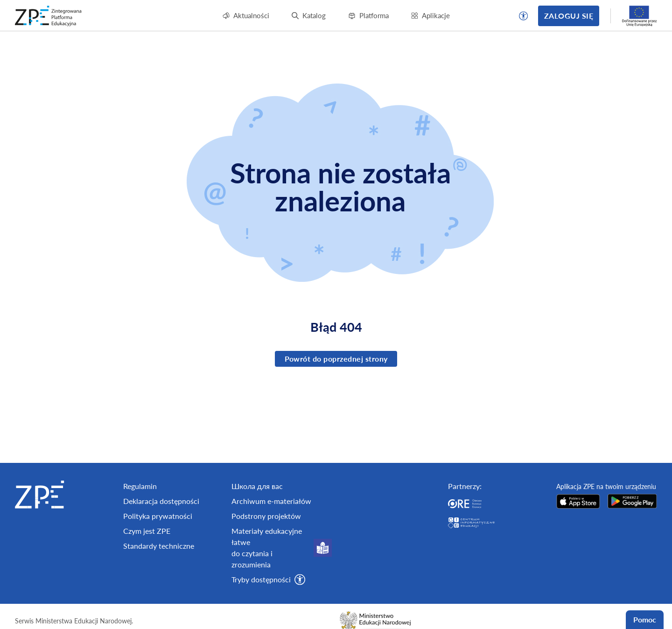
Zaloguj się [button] (569, 16)
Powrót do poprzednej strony (336, 359)
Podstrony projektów (266, 516)
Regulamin (140, 486)
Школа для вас (257, 486)
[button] (524, 16)
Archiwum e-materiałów (271, 501)
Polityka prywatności (158, 516)
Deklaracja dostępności (161, 501)
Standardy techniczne (159, 546)
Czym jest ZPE (147, 531)
